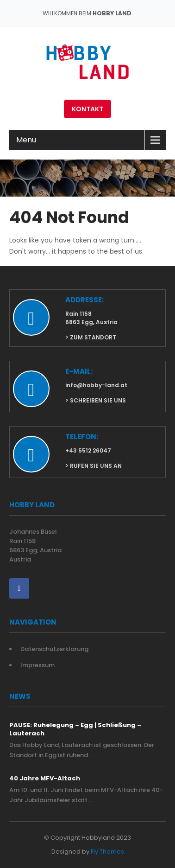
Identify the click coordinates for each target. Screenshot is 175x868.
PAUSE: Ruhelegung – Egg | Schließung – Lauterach (75, 729)
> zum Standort (91, 337)
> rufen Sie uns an (94, 466)
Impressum (37, 665)
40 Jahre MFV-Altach (45, 779)
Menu (26, 140)
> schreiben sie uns (96, 400)
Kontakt (87, 109)
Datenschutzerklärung (54, 649)
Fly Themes (107, 852)
